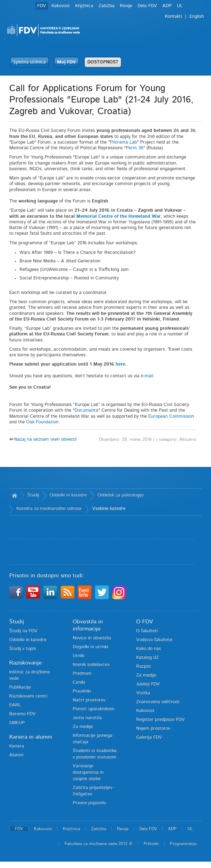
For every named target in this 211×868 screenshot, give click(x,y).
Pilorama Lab (123, 142)
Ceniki (79, 682)
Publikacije (20, 687)
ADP (167, 6)
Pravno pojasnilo (89, 803)
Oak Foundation (42, 422)
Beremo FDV (23, 714)
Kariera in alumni (31, 737)
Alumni (16, 755)
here (120, 364)
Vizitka (143, 693)
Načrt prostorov (89, 700)
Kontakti (173, 16)
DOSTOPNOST (103, 62)
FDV (42, 6)
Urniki (79, 656)
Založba (107, 6)
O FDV (145, 622)
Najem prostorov (153, 728)
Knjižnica (84, 6)
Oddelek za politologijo (121, 495)
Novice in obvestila (92, 638)
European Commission (171, 416)
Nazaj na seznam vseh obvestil (45, 439)
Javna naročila (87, 718)
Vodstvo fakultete (154, 640)
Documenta (86, 410)
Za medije (83, 727)
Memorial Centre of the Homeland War (118, 216)
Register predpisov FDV (160, 720)
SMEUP (17, 723)
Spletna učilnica (29, 62)
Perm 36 (135, 148)
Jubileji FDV (148, 684)
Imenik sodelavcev (91, 665)
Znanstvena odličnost (158, 702)
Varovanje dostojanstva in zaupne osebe (88, 772)
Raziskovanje (26, 663)
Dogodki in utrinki (90, 647)
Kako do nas (149, 649)
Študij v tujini (23, 649)
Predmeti (82, 674)
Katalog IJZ (148, 658)
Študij (33, 495)
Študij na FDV (23, 631)
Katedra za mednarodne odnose (49, 509)
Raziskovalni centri (28, 696)
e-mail (147, 376)
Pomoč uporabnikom (94, 709)
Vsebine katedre (109, 509)
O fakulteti (147, 631)
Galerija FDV (149, 737)
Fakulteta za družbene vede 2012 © (99, 844)
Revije (126, 6)
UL (180, 6)
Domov (15, 495)
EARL (15, 705)
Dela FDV (147, 6)
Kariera (17, 746)
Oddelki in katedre (68, 495)
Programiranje (183, 844)
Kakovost (61, 6)
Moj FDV (66, 62)
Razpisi (143, 666)
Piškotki (151, 844)
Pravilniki (82, 691)
